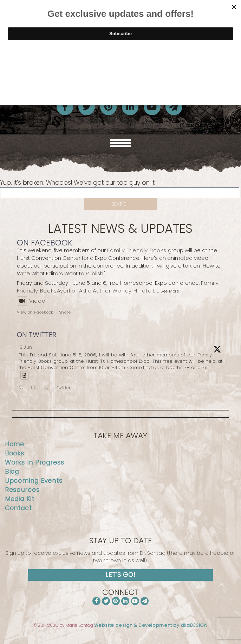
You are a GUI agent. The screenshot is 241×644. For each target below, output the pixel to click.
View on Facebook (35, 312)
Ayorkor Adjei (75, 291)
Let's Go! (120, 575)
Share (65, 312)
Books (15, 453)
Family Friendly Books (137, 250)
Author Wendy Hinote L (124, 291)
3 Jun (26, 347)
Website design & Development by (151, 625)
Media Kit (20, 499)
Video (31, 301)
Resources (22, 490)
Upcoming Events (34, 481)
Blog (12, 472)
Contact (18, 508)
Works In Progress (35, 462)
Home (15, 444)
